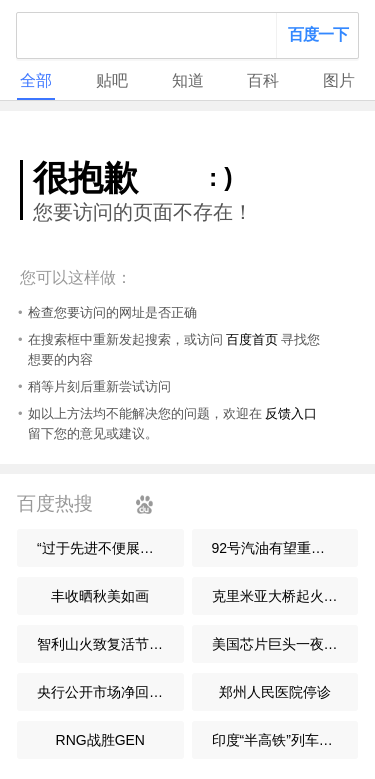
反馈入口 (291, 413)
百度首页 (252, 339)
